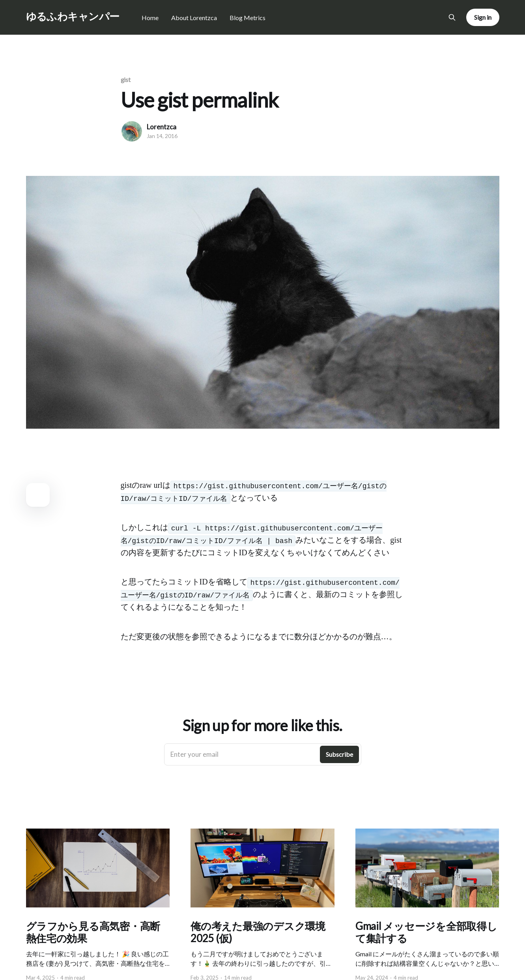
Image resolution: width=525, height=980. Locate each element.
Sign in (483, 17)
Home (150, 18)
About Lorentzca (194, 18)
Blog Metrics (248, 18)
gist (126, 79)
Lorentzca (162, 127)
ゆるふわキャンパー (73, 16)
